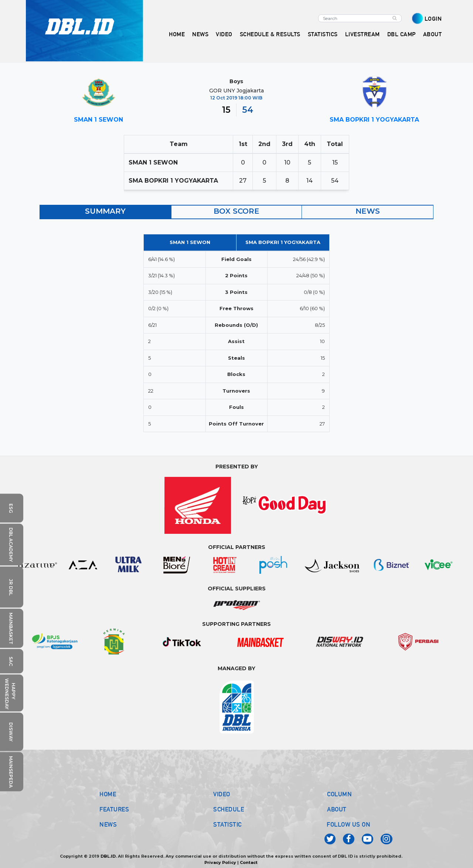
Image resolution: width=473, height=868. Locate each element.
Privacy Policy (220, 862)
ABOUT (337, 809)
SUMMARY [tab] (105, 211)
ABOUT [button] (433, 34)
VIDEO (224, 34)
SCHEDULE (229, 809)
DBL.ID (108, 856)
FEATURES (114, 809)
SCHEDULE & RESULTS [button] (270, 34)
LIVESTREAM (363, 34)
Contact (249, 862)
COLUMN (339, 794)
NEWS (108, 824)
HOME (177, 34)
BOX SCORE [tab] (236, 211)
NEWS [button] (200, 34)
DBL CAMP (401, 34)
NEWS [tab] (368, 211)
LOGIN (433, 19)
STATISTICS (323, 34)
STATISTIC (227, 824)
